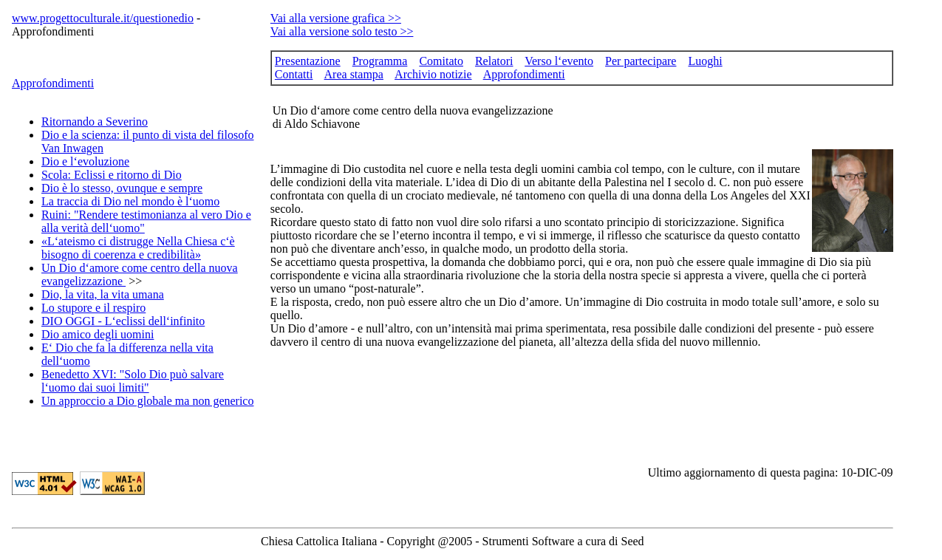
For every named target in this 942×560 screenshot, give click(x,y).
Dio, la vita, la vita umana (103, 294)
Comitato (441, 61)
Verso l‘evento (559, 61)
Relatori (494, 61)
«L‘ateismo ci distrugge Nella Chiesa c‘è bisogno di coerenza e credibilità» (138, 248)
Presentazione (308, 61)
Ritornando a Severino (95, 122)
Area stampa (354, 74)
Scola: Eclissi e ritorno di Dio (112, 175)
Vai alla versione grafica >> (336, 18)
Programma (380, 61)
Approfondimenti (53, 83)
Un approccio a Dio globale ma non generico (147, 401)
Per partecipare (641, 61)
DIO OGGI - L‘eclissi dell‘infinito (123, 321)
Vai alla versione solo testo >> (342, 31)
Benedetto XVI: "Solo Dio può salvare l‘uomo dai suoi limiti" (133, 381)
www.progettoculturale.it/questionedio (103, 18)
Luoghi (705, 61)
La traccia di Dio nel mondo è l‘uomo (130, 201)
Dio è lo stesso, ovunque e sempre (122, 188)
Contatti (294, 74)
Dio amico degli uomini (98, 334)
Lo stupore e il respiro (93, 308)
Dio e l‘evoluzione (85, 161)
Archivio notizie (433, 74)
